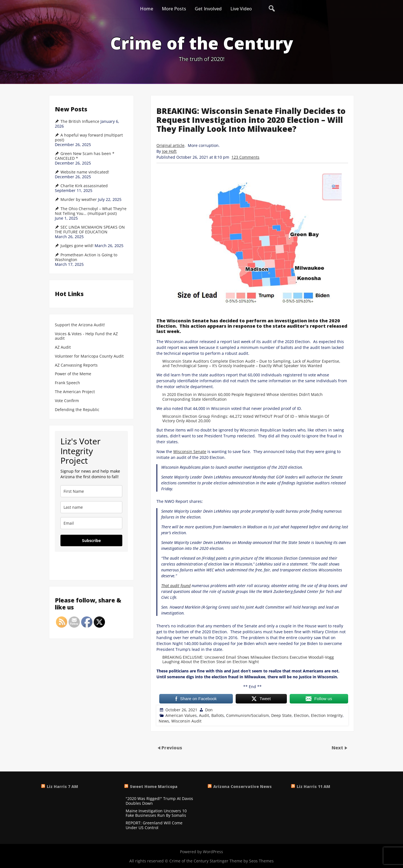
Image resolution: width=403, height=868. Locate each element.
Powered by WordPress (201, 852)
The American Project (75, 392)
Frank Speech (67, 383)
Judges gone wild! (77, 246)
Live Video (241, 9)
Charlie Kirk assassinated (84, 186)
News (164, 721)
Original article (170, 145)
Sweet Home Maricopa (154, 786)
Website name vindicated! (85, 172)
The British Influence (80, 121)
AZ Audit (63, 347)
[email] (91, 523)
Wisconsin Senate (190, 451)
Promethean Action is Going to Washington (86, 257)
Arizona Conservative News (242, 786)
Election (301, 715)
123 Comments (245, 157)
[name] (91, 491)
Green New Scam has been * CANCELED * (85, 156)
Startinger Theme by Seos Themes (242, 861)
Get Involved (208, 9)
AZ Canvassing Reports (76, 365)
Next (338, 748)
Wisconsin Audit (186, 721)
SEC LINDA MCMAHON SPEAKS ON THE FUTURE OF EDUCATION (90, 230)
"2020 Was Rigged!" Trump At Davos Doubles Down (159, 801)
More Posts (174, 9)
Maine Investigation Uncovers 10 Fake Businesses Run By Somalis (156, 813)
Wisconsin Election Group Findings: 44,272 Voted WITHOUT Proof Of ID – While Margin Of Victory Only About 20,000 (246, 418)
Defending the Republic (77, 410)
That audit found (176, 586)
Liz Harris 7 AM (62, 786)
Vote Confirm (67, 401)
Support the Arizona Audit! (80, 325)
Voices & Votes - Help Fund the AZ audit (86, 336)
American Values (181, 715)
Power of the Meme (73, 374)
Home (147, 9)
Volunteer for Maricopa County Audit (90, 356)
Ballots (218, 715)
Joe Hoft (169, 151)
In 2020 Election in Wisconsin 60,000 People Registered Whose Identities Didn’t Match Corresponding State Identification (242, 397)
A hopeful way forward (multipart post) (89, 138)
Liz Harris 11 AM (313, 786)
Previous (172, 748)
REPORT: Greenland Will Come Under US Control (154, 825)
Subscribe (91, 540)
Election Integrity (327, 715)
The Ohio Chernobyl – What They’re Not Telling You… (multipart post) (91, 211)
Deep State (281, 715)
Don (209, 710)
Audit (204, 715)
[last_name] (91, 507)
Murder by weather (79, 200)
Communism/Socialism (248, 715)
